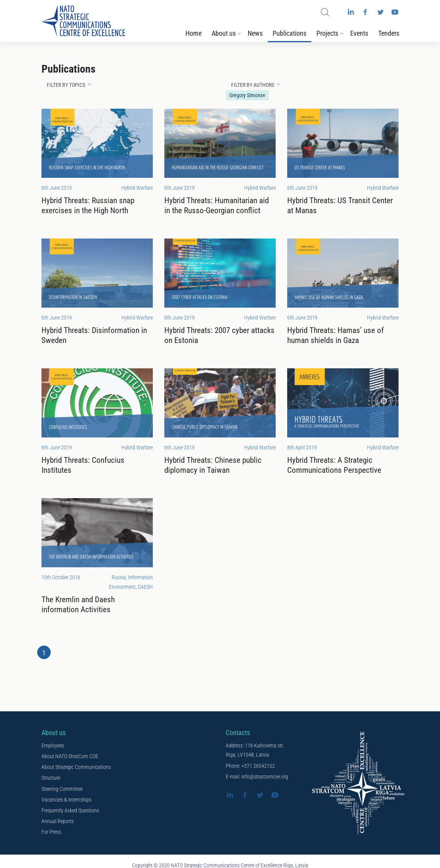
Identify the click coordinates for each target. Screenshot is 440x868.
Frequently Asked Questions (70, 811)
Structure (51, 779)
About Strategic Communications (76, 768)
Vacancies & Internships (66, 800)
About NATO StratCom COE (70, 757)
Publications (289, 35)
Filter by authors (253, 86)
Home (194, 35)
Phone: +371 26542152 (250, 767)
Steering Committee (62, 789)
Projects (327, 35)
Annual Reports (58, 822)
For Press (51, 832)
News (255, 35)
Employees (53, 746)
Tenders (389, 35)
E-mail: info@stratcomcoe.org (257, 777)
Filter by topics (66, 86)
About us (224, 35)
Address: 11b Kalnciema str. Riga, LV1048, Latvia (255, 751)
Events (359, 35)
